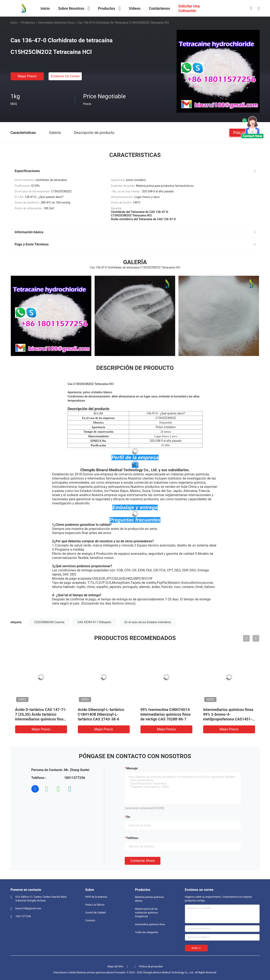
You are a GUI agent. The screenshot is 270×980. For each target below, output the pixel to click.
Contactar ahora (143, 861)
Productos (28, 23)
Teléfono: (133, 838)
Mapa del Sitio (115, 967)
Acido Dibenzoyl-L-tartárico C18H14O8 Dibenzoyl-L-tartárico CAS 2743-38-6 (101, 714)
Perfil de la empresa (96, 897)
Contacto (90, 920)
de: (129, 817)
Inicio (14, 23)
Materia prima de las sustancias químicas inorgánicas (147, 913)
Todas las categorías (147, 932)
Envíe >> (196, 948)
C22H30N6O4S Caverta (49, 622)
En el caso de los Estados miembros (148, 622)
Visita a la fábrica (95, 905)
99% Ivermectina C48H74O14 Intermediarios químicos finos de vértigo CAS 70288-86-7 (166, 714)
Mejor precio (27, 76)
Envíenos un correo (65, 76)
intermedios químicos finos (56, 23)
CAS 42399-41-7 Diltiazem (94, 622)
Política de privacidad (151, 967)
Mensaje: (132, 768)
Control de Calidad (95, 913)
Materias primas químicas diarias (150, 899)
